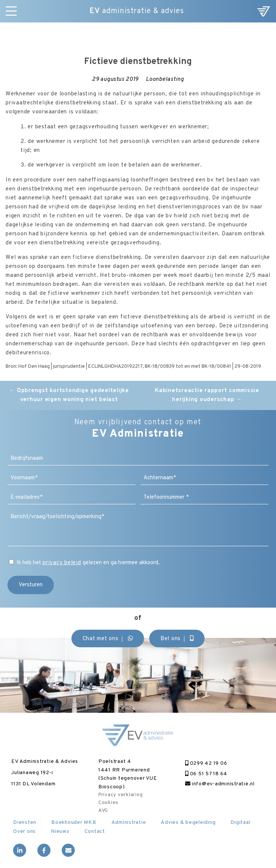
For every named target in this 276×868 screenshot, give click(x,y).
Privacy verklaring (121, 795)
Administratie (129, 823)
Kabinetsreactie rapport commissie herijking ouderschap (207, 395)
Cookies (108, 803)
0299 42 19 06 (206, 763)
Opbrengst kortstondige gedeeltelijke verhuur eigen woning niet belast (69, 395)
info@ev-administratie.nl (220, 784)
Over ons (24, 832)
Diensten (25, 823)
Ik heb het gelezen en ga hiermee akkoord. (88, 563)
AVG (103, 811)
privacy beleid (62, 563)
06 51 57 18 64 (206, 774)
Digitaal (240, 823)
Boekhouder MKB (74, 823)
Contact (95, 832)
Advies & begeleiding (188, 823)
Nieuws (60, 832)
